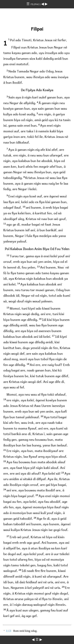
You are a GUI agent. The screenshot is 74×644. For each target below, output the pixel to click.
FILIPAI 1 (36, 4)
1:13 (9, 631)
